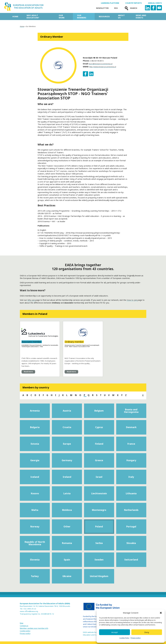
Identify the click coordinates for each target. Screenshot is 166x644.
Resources (104, 16)
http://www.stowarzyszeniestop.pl (103, 67)
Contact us (24, 626)
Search (130, 8)
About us (121, 16)
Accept (115, 632)
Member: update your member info (34, 628)
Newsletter (102, 8)
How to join (132, 300)
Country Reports (134, 3)
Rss (116, 8)
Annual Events (155, 3)
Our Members (82, 16)
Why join (31, 300)
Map (22, 623)
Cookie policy (25, 631)
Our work (62, 16)
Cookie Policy (124, 638)
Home (15, 16)
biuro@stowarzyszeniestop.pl (101, 64)
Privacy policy (136, 638)
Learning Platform (110, 3)
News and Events (141, 16)
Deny (147, 632)
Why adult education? (33, 16)
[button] (161, 613)
